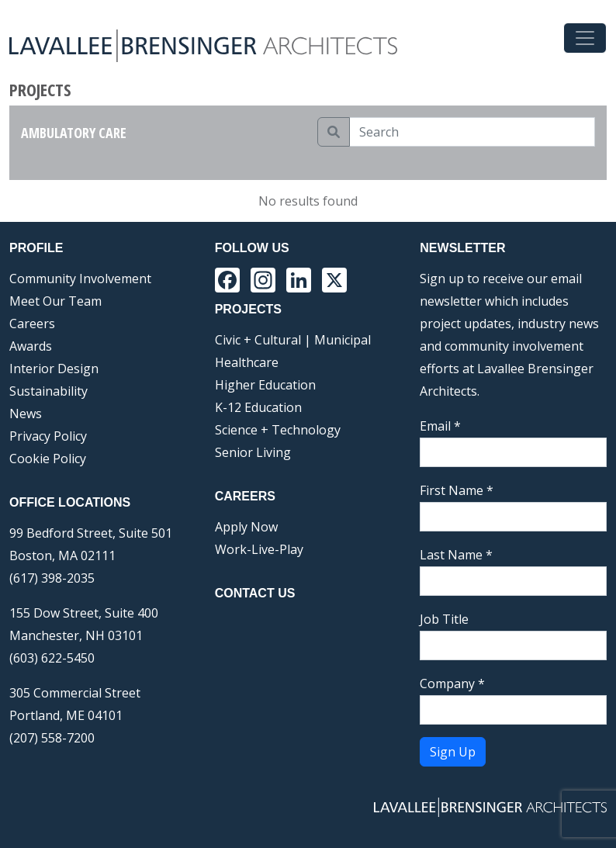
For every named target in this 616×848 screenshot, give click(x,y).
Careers (32, 324)
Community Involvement (80, 279)
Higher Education (265, 385)
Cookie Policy (48, 459)
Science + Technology (278, 430)
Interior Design (54, 369)
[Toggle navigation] (585, 38)
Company (452, 684)
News (26, 414)
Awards (31, 346)
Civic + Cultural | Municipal (293, 340)
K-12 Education (258, 407)
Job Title (444, 619)
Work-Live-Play (259, 549)
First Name (457, 490)
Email (440, 426)
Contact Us (255, 593)
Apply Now (246, 527)
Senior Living (253, 452)
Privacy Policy (48, 436)
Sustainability (48, 391)
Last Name (456, 555)
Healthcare (247, 362)
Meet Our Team (55, 301)
